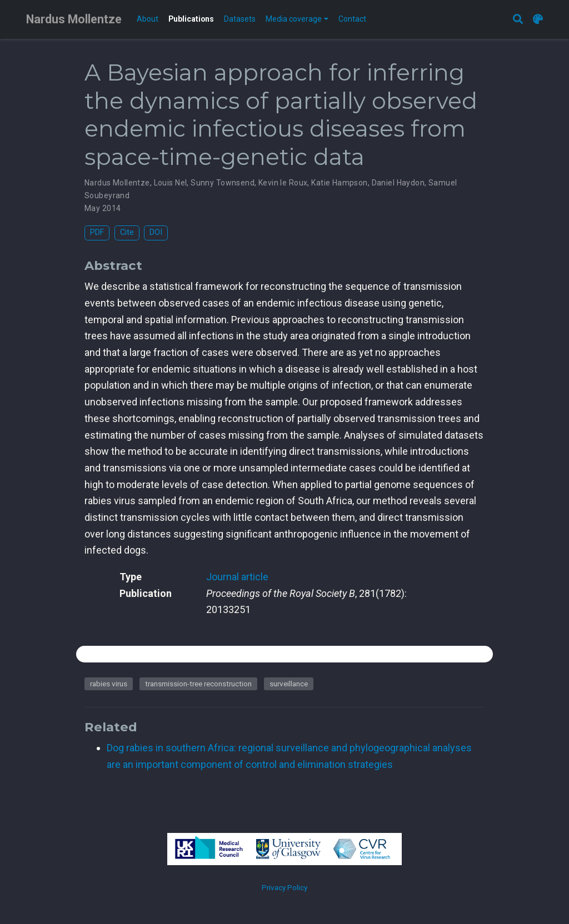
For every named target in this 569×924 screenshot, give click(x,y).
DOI (156, 232)
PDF (97, 232)
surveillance (289, 684)
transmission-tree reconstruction (198, 684)
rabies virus (109, 684)
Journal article (237, 577)
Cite (127, 232)
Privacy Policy (284, 887)
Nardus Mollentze (74, 19)
